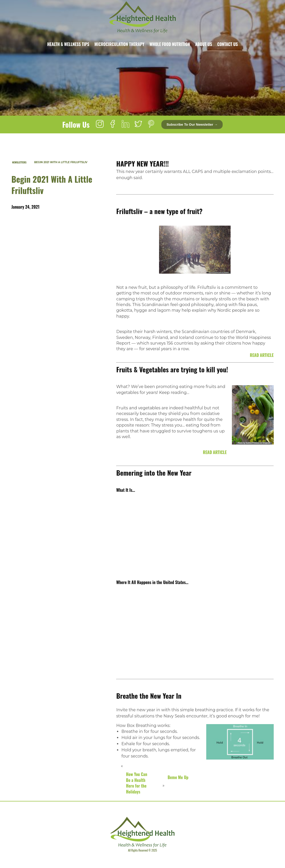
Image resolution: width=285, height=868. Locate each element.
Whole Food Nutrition (170, 44)
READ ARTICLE (262, 355)
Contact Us (228, 44)
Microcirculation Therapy (119, 44)
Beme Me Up (178, 777)
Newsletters (19, 162)
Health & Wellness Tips (68, 44)
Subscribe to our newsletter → (192, 124)
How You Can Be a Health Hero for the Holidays (136, 783)
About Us (204, 44)
